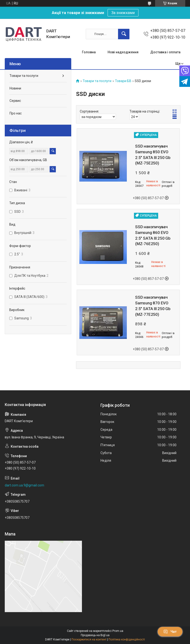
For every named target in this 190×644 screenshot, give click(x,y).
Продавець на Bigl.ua (95, 635)
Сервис (15, 101)
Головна (89, 52)
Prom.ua (118, 631)
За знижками (123, 13)
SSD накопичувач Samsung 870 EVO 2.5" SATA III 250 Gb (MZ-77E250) (153, 306)
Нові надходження (123, 52)
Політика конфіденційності (127, 639)
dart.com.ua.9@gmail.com (24, 485)
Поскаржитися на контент (89, 639)
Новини (15, 88)
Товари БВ (123, 81)
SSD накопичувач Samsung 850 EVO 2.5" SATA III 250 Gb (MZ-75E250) (153, 155)
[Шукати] (124, 34)
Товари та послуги (97, 81)
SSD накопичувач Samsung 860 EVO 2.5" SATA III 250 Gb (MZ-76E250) (153, 235)
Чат (170, 632)
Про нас (16, 113)
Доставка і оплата (165, 52)
